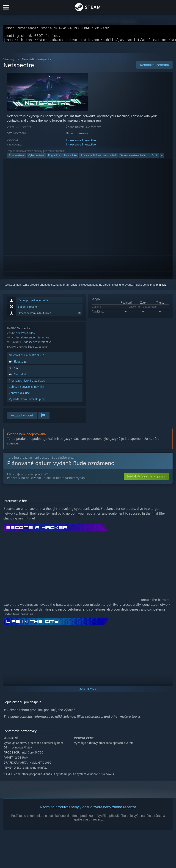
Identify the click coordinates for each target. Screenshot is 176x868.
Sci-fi (155, 158)
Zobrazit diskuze (19, 396)
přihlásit (161, 287)
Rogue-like (54, 158)
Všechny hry (11, 62)
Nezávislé (28, 62)
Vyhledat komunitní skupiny (27, 402)
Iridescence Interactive (81, 143)
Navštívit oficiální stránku (27, 358)
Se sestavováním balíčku (134, 158)
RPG (32, 336)
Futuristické (70, 158)
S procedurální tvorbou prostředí (99, 158)
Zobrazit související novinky (26, 389)
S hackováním (16, 158)
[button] (146, 479)
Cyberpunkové (36, 158)
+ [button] (162, 158)
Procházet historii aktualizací (27, 383)
